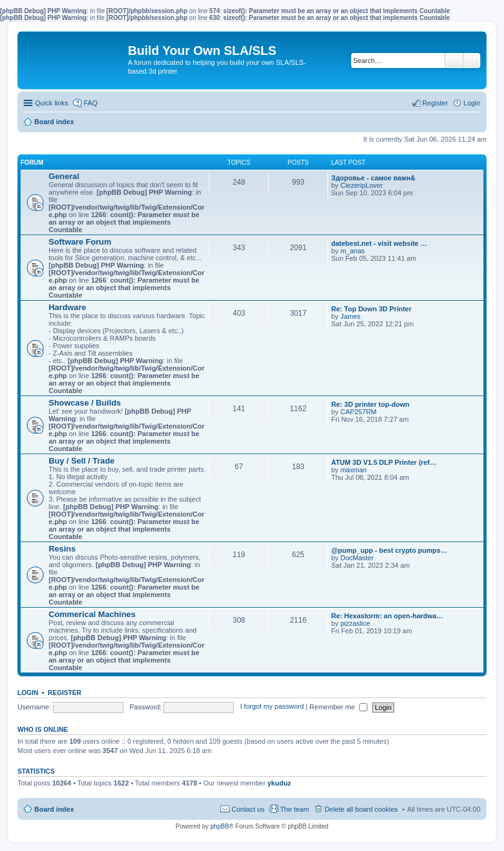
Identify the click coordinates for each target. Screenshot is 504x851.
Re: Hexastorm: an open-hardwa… (387, 616)
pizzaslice (356, 623)
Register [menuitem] (435, 103)
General (64, 176)
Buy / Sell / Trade (82, 461)
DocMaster (357, 558)
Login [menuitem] (472, 103)
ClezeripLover (362, 185)
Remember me (338, 707)
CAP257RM (359, 412)
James (351, 316)
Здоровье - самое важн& (373, 178)
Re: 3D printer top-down (370, 404)
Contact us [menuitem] (248, 809)
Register (65, 693)
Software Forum (80, 242)
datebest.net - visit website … (379, 243)
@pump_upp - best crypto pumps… (389, 550)
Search (454, 61)
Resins (62, 549)
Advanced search (472, 61)
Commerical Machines (92, 614)
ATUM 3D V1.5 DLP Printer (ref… (384, 462)
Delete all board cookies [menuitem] (361, 809)
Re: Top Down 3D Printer (371, 309)
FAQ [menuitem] (90, 103)
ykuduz (279, 783)
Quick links (51, 103)
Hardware (67, 307)
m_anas (353, 251)
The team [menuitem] (294, 809)
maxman (354, 470)
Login (28, 693)
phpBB (220, 826)
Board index (54, 809)
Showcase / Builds (85, 403)
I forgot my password (272, 707)
